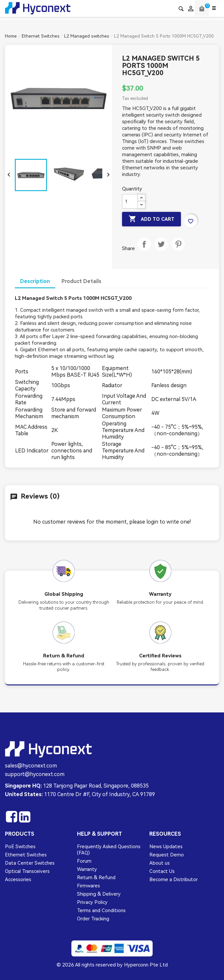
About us (160, 863)
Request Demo (167, 855)
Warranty (87, 869)
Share (144, 251)
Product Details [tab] (81, 281)
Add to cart (152, 219)
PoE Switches (20, 847)
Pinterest (178, 251)
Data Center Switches (30, 863)
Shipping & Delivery (99, 894)
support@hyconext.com (35, 774)
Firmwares (88, 886)
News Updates (166, 847)
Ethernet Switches (26, 855)
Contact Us (162, 871)
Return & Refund (96, 878)
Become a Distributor (174, 879)
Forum (84, 861)
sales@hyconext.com (31, 766)
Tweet (161, 251)
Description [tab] (35, 281)
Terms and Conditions (101, 910)
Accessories (18, 879)
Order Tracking (93, 919)
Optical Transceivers (27, 871)
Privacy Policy (92, 902)
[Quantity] (130, 201)
